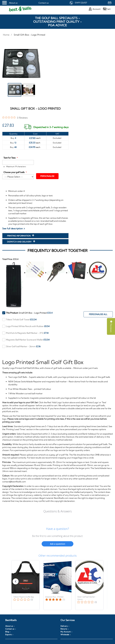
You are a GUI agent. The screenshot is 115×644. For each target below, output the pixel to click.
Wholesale (65, 635)
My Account (66, 632)
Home (6, 35)
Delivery (64, 626)
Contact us (44, 3)
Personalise (47, 176)
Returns (64, 629)
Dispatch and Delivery (20, 242)
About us (13, 3)
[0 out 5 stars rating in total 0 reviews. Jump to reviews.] (15, 118)
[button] (28, 90)
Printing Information (19, 236)
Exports (8, 635)
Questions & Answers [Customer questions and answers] (58, 511)
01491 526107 (81, 3)
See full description (13, 228)
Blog (7, 632)
